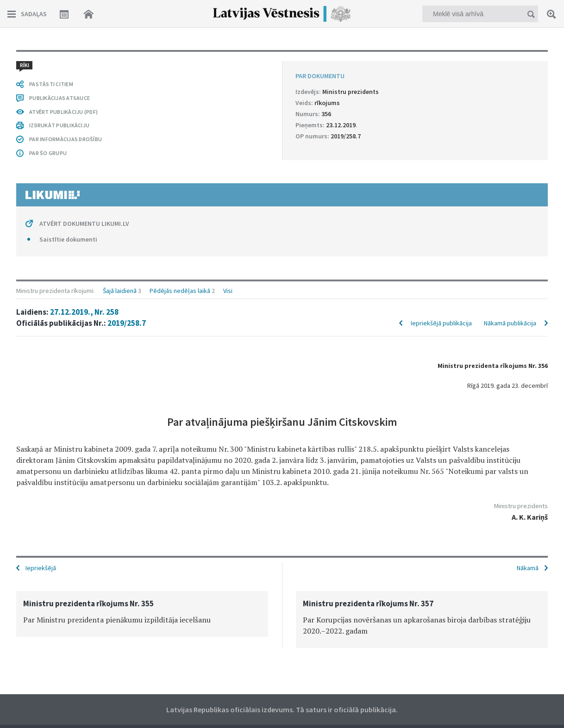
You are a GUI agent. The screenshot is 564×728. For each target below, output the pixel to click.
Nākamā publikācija (510, 323)
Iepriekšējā (41, 568)
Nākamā (528, 568)
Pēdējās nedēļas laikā (180, 291)
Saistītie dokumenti (68, 239)
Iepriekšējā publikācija (441, 323)
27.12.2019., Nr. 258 (84, 312)
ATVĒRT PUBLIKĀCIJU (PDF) (63, 112)
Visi (228, 291)
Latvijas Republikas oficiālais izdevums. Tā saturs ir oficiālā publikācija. (282, 709)
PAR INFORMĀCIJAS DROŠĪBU (66, 139)
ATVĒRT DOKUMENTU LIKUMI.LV (84, 224)
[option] (142, 614)
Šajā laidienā (120, 291)
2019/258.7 (127, 323)
